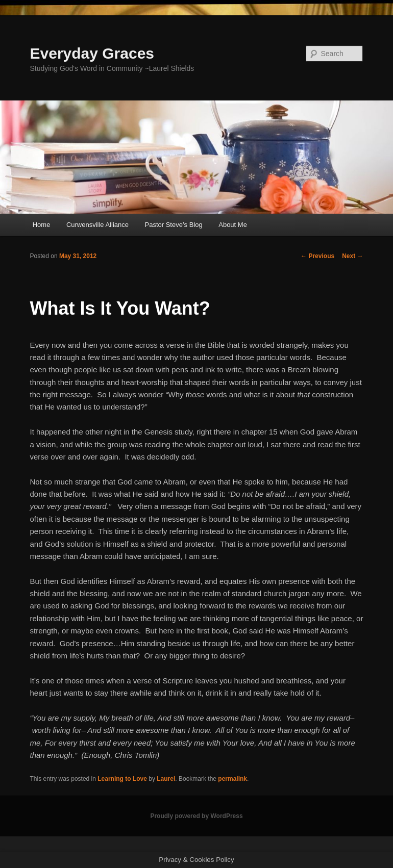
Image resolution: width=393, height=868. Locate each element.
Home (42, 225)
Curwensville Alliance (97, 225)
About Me (233, 225)
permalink (232, 779)
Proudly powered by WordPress (196, 816)
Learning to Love (122, 779)
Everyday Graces (92, 53)
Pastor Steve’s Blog (174, 225)
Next (352, 256)
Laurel (166, 779)
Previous (317, 256)
